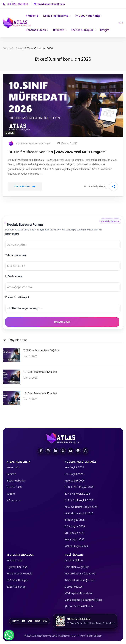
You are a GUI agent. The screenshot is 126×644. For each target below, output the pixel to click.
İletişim (11, 494)
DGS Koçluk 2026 (75, 526)
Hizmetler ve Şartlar (77, 567)
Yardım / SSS (14, 487)
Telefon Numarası (16, 255)
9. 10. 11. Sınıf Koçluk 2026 (79, 487)
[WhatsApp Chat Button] (9, 635)
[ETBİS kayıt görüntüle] (85, 621)
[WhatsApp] (85, 451)
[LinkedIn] (56, 451)
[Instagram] (48, 451)
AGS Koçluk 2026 (75, 520)
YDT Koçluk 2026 (75, 533)
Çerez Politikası (74, 587)
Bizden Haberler (16, 481)
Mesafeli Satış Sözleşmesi (80, 574)
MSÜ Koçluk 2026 (75, 481)
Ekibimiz (11, 474)
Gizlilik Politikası (74, 561)
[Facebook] (41, 451)
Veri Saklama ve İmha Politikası (83, 600)
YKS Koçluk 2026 (74, 468)
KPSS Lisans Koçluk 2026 (79, 514)
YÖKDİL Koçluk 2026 (76, 546)
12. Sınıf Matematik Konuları (40, 372)
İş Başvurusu (14, 500)
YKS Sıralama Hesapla (20, 574)
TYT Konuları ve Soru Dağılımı (42, 350)
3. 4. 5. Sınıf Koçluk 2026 (79, 500)
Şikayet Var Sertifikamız (79, 606)
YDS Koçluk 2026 (75, 540)
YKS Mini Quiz (14, 561)
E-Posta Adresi (14, 276)
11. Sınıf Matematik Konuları (40, 393)
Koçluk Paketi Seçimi (17, 297)
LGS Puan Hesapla (17, 580)
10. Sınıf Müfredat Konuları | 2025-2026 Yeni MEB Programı (57, 152)
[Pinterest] (78, 451)
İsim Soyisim (12, 234)
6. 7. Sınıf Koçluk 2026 (77, 494)
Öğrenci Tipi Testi (17, 567)
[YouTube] (70, 451)
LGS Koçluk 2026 (74, 474)
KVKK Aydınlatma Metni (79, 593)
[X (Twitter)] (63, 451)
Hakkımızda (13, 468)
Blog (21, 48)
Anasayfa (9, 48)
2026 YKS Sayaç (16, 587)
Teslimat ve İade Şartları (79, 580)
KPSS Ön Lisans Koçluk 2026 (81, 507)
